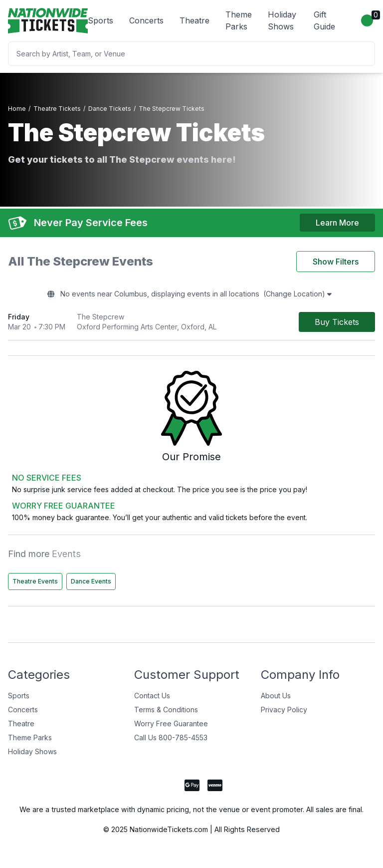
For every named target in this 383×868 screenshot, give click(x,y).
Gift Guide (324, 20)
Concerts (146, 20)
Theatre (194, 20)
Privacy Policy (284, 714)
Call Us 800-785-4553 (171, 742)
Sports (100, 20)
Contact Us (152, 700)
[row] (191, 325)
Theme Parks (239, 20)
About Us (276, 700)
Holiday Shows (282, 20)
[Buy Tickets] (337, 325)
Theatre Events (35, 586)
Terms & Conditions (166, 714)
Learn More (337, 223)
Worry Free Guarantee (171, 728)
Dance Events (91, 586)
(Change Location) (311, 297)
